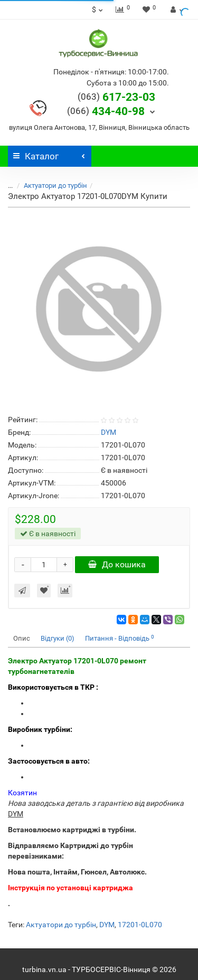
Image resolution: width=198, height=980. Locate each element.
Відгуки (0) (58, 638)
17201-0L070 (140, 925)
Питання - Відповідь (120, 638)
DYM (107, 925)
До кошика (117, 564)
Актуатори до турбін (49, 185)
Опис (22, 638)
